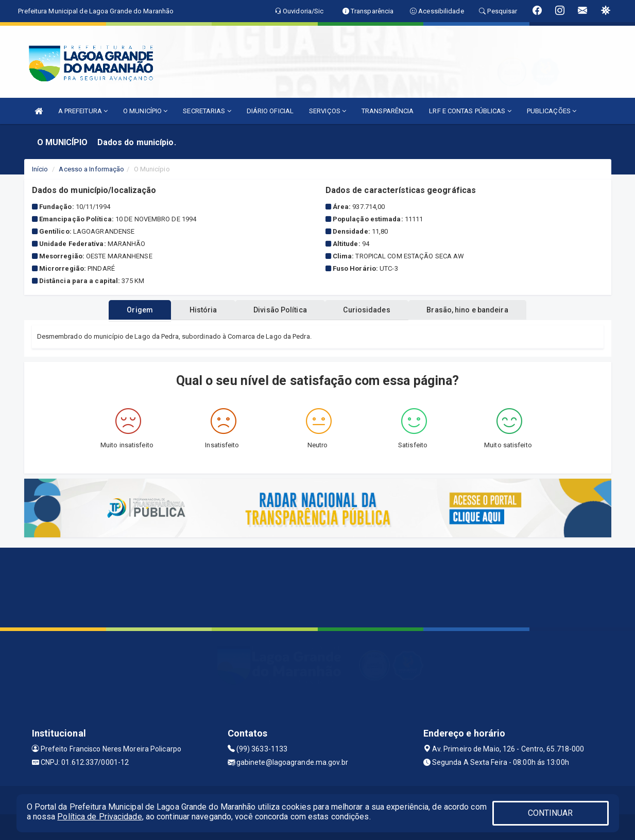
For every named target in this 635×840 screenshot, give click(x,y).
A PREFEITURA (83, 111)
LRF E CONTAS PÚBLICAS (470, 111)
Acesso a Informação (91, 169)
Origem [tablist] (126, 310)
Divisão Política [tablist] (280, 310)
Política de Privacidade (99, 817)
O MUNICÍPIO (145, 111)
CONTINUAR (551, 813)
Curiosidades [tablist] (374, 310)
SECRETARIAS (207, 111)
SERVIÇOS (328, 111)
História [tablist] (196, 310)
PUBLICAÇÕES (552, 111)
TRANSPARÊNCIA (388, 111)
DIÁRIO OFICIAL (270, 111)
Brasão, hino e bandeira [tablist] (481, 310)
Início (40, 169)
